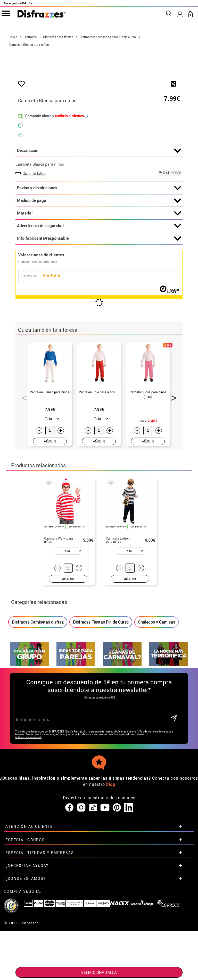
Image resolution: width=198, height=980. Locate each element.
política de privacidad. (28, 839)
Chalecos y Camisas (156, 724)
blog (111, 886)
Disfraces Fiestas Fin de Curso (101, 724)
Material (99, 315)
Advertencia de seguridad (99, 328)
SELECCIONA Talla (99, 972)
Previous (23, 498)
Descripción (99, 253)
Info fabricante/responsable (99, 340)
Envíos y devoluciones (99, 290)
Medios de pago (99, 303)
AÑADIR (50, 543)
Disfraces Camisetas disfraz (38, 724)
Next (172, 498)
